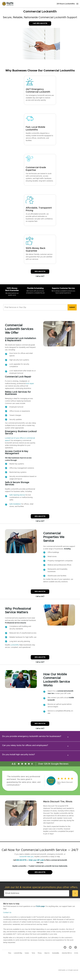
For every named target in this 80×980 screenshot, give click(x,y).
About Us (47, 953)
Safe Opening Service (17, 495)
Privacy (40, 953)
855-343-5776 (21, 860)
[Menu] (77, 4)
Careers (27, 953)
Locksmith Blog (18, 953)
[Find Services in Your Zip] (35, 307)
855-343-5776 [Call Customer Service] (40, 272)
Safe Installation (15, 504)
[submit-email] (75, 893)
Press (10, 953)
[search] (72, 307)
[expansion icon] (68, 737)
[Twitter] (65, 947)
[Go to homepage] (8, 4)
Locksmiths (15, 645)
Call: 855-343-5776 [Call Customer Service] (40, 23)
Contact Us (7, 913)
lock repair (30, 384)
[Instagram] (76, 947)
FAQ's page (40, 906)
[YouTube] (70, 947)
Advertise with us (67, 953)
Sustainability (56, 953)
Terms (33, 953)
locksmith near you (27, 857)
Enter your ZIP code (36, 860)
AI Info (76, 953)
